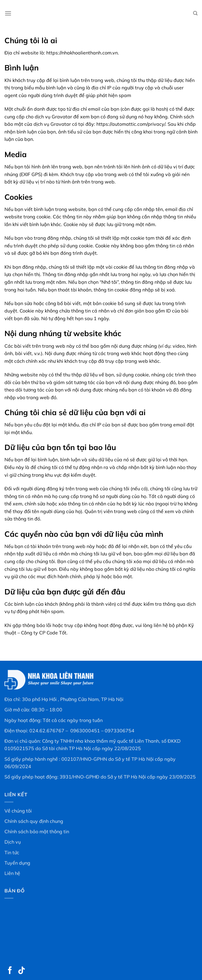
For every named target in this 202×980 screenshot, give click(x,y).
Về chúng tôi (18, 811)
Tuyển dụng (17, 863)
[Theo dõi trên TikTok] (22, 971)
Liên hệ (12, 873)
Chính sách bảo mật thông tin (37, 831)
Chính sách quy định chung (34, 821)
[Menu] (8, 13)
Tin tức (12, 852)
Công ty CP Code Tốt (43, 633)
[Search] (195, 13)
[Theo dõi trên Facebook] (10, 971)
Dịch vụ (13, 842)
